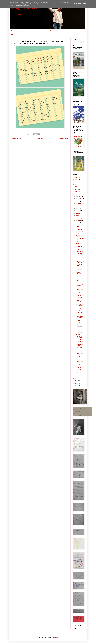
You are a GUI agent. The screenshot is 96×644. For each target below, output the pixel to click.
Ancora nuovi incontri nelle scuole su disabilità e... (80, 300)
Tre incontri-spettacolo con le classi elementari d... (80, 227)
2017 (76, 378)
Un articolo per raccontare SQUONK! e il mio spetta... (80, 337)
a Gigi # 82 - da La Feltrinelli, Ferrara (80, 312)
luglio (78, 208)
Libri (29, 31)
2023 (76, 184)
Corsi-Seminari (55, 31)
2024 (76, 182)
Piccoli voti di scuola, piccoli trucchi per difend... (79, 292)
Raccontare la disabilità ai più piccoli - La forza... (79, 318)
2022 (76, 187)
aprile (78, 215)
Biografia (22, 31)
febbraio (78, 220)
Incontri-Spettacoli (41, 31)
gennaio (78, 223)
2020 (76, 192)
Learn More (77, 4)
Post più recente (17, 139)
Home (13, 31)
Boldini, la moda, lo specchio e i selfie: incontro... (79, 271)
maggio (78, 213)
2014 (76, 386)
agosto (78, 206)
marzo (78, 218)
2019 (76, 194)
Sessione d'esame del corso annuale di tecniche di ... (80, 238)
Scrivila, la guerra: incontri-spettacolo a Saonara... (79, 279)
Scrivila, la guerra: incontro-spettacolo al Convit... (80, 246)
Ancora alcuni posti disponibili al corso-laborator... (80, 344)
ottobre (78, 201)
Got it (84, 4)
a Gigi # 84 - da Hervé (80, 232)
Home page (40, 139)
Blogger (55, 637)
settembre (79, 203)
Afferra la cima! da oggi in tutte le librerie (80, 306)
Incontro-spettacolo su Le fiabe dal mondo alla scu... (80, 263)
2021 (76, 189)
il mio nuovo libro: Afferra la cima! (80, 371)
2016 (76, 381)
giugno (78, 211)
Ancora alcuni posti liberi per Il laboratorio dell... (79, 254)
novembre (79, 199)
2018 (76, 376)
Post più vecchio (64, 139)
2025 (76, 179)
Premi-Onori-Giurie (70, 31)
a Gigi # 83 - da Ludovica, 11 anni (80, 285)
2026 (76, 177)
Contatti (14, 34)
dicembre (79, 196)
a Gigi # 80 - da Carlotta (80, 350)
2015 (76, 383)
